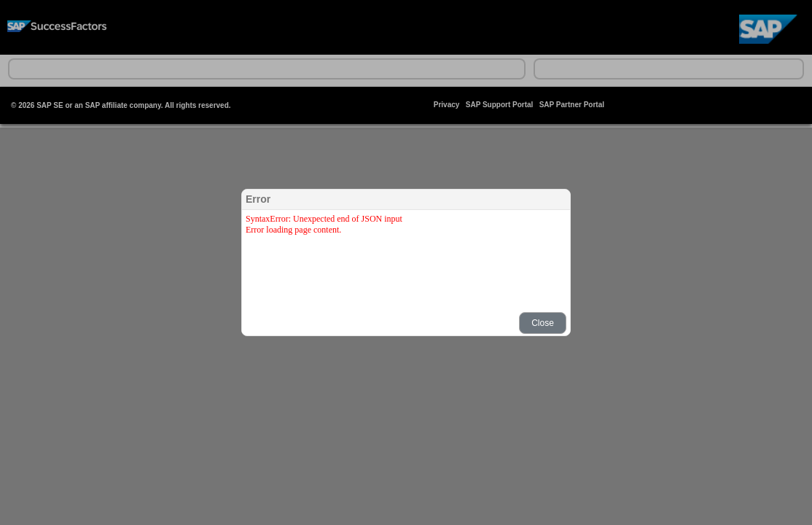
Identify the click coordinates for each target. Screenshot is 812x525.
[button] (543, 323)
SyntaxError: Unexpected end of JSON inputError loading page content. (324, 224)
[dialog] (406, 262)
